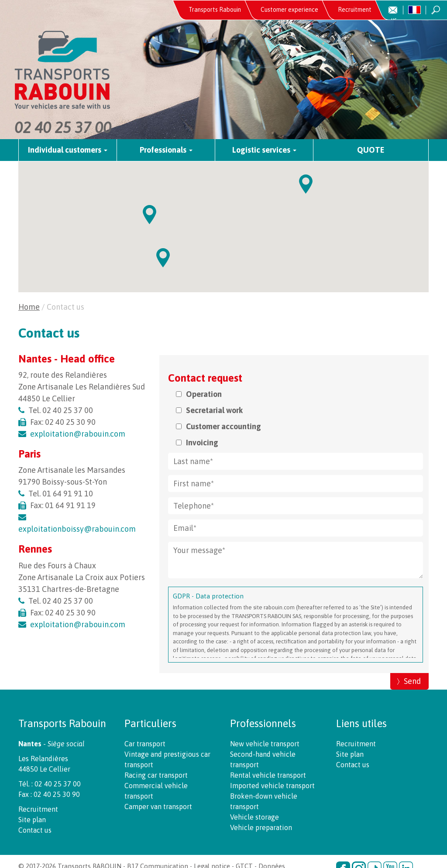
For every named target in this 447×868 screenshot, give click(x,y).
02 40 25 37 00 (63, 127)
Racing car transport (156, 775)
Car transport (145, 744)
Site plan (32, 820)
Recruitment (355, 10)
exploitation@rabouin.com (78, 434)
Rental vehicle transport (268, 775)
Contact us (401, 13)
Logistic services (264, 150)
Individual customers (68, 150)
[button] (163, 258)
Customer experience (289, 10)
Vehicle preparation (261, 827)
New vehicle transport (265, 744)
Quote (371, 150)
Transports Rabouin (215, 10)
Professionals (166, 150)
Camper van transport (158, 806)
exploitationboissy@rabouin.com (77, 529)
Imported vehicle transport (272, 786)
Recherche (436, 10)
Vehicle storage (254, 817)
